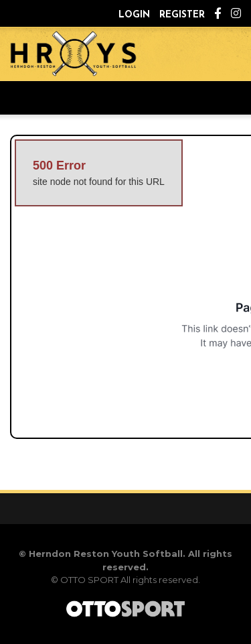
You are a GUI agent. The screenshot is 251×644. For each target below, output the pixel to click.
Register (182, 15)
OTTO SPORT (89, 580)
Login (134, 15)
